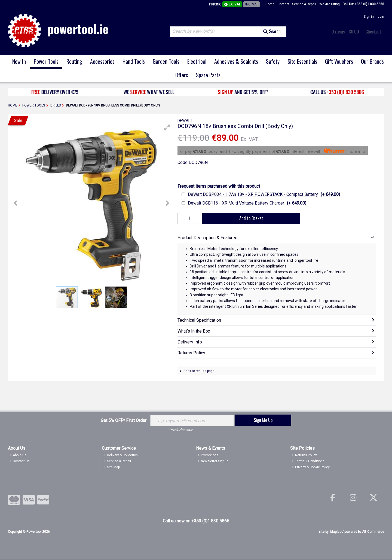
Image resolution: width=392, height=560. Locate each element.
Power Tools (46, 61)
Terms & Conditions (308, 461)
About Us (18, 455)
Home (270, 4)
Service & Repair (304, 4)
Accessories (102, 61)
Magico (336, 532)
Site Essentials (302, 61)
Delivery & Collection (120, 455)
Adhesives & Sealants (236, 61)
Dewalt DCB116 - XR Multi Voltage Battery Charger (247, 203)
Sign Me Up (263, 420)
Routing (74, 61)
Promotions (208, 455)
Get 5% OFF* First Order (124, 420)
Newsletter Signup (213, 461)
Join (381, 17)
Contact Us (19, 461)
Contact (283, 4)
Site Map (111, 467)
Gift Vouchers (339, 61)
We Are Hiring (330, 4)
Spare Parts (208, 75)
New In (19, 61)
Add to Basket (251, 218)
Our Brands (372, 61)
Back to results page (199, 371)
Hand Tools (134, 61)
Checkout (373, 32)
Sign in (369, 17)
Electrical (197, 61)
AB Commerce (373, 532)
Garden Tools (166, 61)
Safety (273, 61)
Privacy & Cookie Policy (310, 467)
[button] (167, 127)
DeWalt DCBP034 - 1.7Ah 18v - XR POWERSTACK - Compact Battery (264, 194)
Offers (182, 75)
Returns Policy (304, 455)
